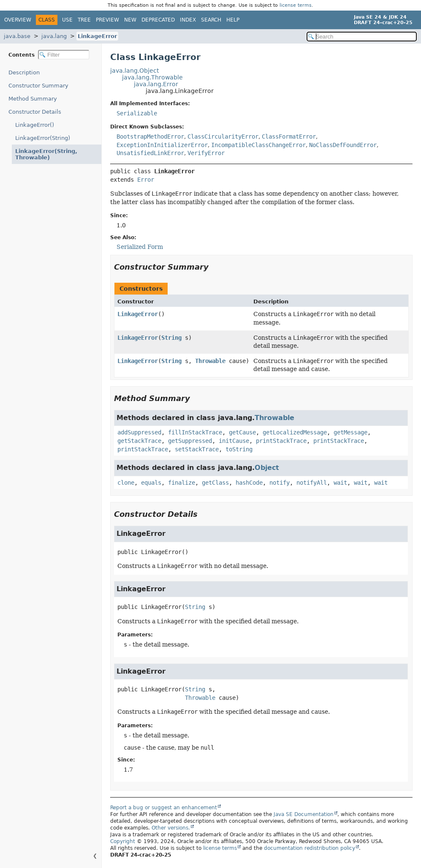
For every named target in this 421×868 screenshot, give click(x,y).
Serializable (137, 113)
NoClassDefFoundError (343, 145)
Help (233, 20)
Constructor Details (35, 112)
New (130, 20)
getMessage (350, 432)
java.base (17, 36)
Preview (107, 20)
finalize (182, 483)
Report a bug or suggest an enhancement (164, 808)
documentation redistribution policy (310, 848)
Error (146, 180)
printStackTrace (281, 441)
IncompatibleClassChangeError (258, 145)
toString (239, 449)
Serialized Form (140, 247)
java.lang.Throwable (152, 77)
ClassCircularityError (223, 136)
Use (67, 20)
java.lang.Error (156, 84)
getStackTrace (139, 441)
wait (340, 483)
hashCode (249, 483)
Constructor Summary (38, 86)
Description (26, 72)
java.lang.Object (134, 71)
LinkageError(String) (43, 138)
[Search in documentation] (362, 37)
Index (188, 20)
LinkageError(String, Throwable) (42, 154)
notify (280, 483)
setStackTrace (197, 449)
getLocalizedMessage (295, 432)
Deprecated (158, 20)
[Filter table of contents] (64, 55)
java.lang (54, 36)
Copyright (123, 841)
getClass (215, 483)
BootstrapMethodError (150, 136)
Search (211, 20)
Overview (18, 20)
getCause (242, 432)
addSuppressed (139, 432)
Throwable (210, 361)
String (171, 338)
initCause (234, 441)
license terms (296, 5)
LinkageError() (35, 125)
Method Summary (33, 99)
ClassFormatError (289, 136)
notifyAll (312, 483)
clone (126, 483)
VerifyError (206, 153)
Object (267, 468)
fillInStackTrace (195, 432)
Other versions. (171, 828)
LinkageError (97, 36)
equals (151, 483)
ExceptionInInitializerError (162, 145)
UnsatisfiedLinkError (150, 153)
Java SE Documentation (304, 814)
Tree (84, 20)
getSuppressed (190, 441)
